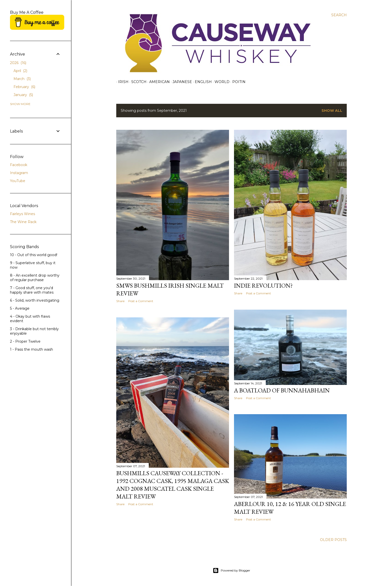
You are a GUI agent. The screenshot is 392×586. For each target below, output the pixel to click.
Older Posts (333, 540)
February (24, 87)
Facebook (19, 165)
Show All (332, 111)
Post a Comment (141, 301)
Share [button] (120, 301)
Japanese (180, 82)
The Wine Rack (23, 222)
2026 (18, 63)
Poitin (237, 82)
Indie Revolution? (263, 285)
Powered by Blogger (231, 570)
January (23, 95)
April (20, 71)
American (158, 82)
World (220, 82)
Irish (121, 82)
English (201, 82)
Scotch (137, 82)
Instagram (19, 173)
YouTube (18, 181)
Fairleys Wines (22, 214)
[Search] (339, 15)
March (22, 79)
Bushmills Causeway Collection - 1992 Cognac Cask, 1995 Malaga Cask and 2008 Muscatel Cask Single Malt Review (173, 485)
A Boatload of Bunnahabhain (282, 390)
